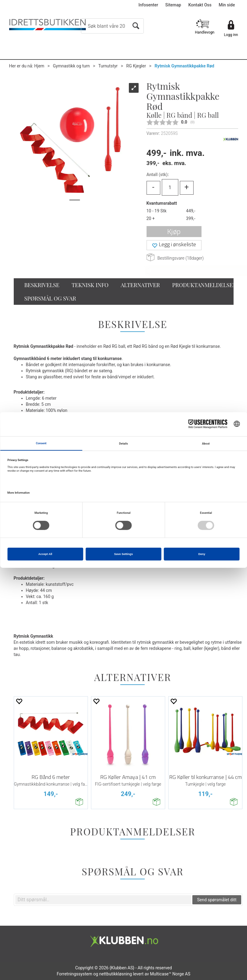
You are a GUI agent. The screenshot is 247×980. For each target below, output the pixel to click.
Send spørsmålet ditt (217, 900)
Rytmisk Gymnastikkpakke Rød (184, 66)
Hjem (39, 66)
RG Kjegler (136, 66)
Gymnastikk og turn (71, 66)
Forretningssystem (74, 974)
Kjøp (174, 231)
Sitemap (173, 5)
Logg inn (231, 35)
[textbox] (104, 900)
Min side (227, 5)
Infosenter (148, 5)
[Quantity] (170, 187)
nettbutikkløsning (116, 974)
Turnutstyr (108, 66)
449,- (191, 211)
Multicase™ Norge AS (170, 974)
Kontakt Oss (200, 5)
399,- (191, 218)
